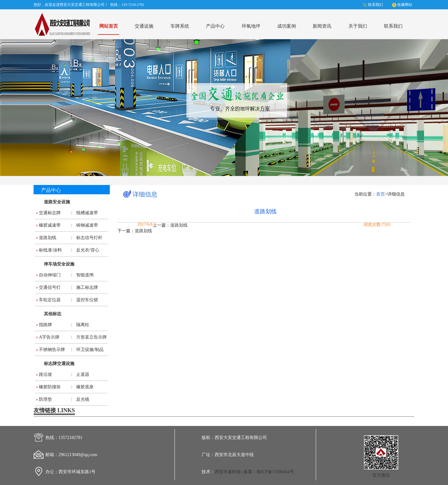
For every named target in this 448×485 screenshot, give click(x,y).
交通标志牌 (50, 213)
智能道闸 (85, 275)
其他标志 (53, 314)
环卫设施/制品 (90, 350)
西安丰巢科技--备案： (236, 472)
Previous (11, 106)
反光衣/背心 (88, 250)
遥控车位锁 (87, 300)
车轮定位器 (50, 300)
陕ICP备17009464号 (275, 472)
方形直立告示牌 (91, 337)
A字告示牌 (49, 337)
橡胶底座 (85, 387)
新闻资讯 (322, 26)
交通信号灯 (50, 287)
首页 (380, 194)
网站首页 (109, 26)
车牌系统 (180, 26)
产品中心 (215, 26)
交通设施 (144, 26)
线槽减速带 (87, 213)
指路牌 (45, 325)
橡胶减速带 (50, 225)
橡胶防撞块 (50, 387)
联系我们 (376, 5)
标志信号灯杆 (89, 238)
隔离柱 (83, 325)
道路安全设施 (57, 202)
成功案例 (287, 26)
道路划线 (48, 238)
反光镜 (83, 399)
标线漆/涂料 (50, 250)
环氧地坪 (251, 26)
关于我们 (358, 26)
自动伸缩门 (50, 275)
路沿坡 (45, 374)
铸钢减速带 (87, 225)
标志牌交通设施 (59, 364)
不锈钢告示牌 (52, 350)
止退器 (83, 374)
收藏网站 (405, 5)
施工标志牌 (87, 287)
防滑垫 (45, 399)
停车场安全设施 (59, 264)
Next (437, 106)
